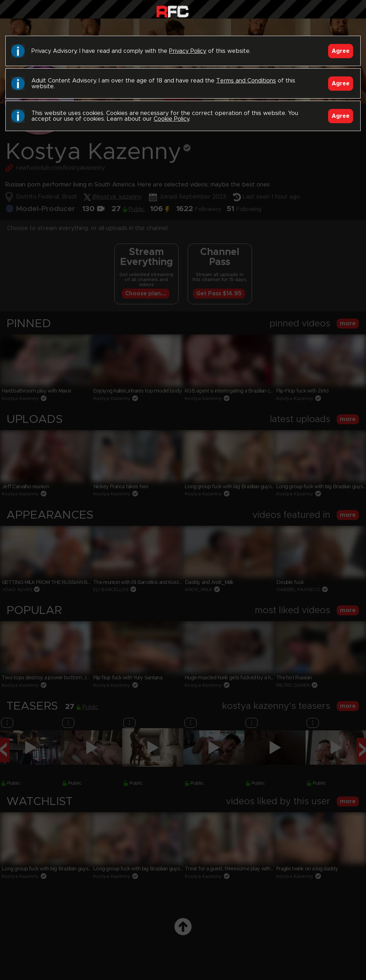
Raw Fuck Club (172, 11)
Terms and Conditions (246, 81)
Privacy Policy (188, 51)
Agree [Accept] (341, 51)
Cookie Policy (171, 119)
